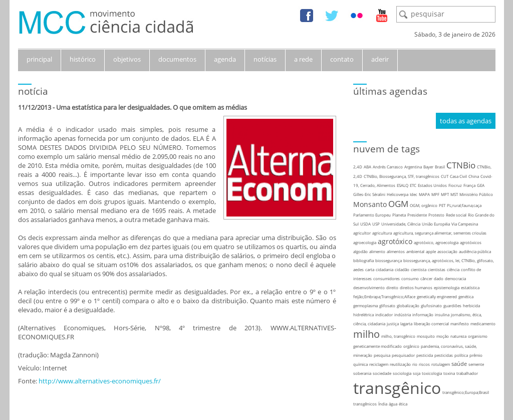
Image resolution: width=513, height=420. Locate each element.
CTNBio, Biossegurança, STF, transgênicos (402, 176)
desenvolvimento (369, 287)
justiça (393, 324)
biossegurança (389, 260)
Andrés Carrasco (388, 167)
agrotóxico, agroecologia (436, 242)
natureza (458, 336)
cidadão (402, 269)
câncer (426, 278)
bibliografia (363, 260)
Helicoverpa (398, 194)
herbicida (471, 305)
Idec (414, 194)
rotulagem (441, 364)
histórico (83, 59)
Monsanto (370, 204)
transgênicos (365, 404)
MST (454, 194)
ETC (413, 185)
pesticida (425, 355)
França (469, 185)
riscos (424, 364)
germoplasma (365, 305)
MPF (435, 194)
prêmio (476, 355)
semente (476, 364)
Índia (383, 404)
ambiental (415, 251)
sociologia (402, 373)
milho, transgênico (398, 336)
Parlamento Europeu (372, 215)
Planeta (399, 215)
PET (442, 205)
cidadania (384, 269)
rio (415, 364)
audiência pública (475, 251)
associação (447, 251)
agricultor (362, 233)
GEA (481, 185)
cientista (419, 269)
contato (342, 59)
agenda (225, 59)
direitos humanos (416, 287)
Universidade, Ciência (401, 224)
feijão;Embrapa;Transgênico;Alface (384, 296)
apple (431, 251)
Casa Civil (458, 176)
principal (39, 59)
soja (417, 373)
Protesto (436, 215)
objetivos (127, 59)
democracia (455, 278)
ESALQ (403, 185)
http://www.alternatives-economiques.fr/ (100, 381)
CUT (445, 176)
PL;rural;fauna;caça (464, 205)
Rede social (456, 215)
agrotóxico (395, 241)
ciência (453, 269)
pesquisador (403, 355)
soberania (362, 373)
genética (466, 296)
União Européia (436, 224)
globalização (408, 305)
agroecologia (365, 242)
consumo (410, 278)
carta (370, 269)
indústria (403, 314)
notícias (265, 59)
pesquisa (382, 355)
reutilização (400, 364)
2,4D (358, 167)
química (360, 364)
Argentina (413, 167)
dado (439, 278)
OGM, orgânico (424, 205)
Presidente (417, 215)
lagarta (406, 324)
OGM (398, 204)
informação (423, 314)
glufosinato (431, 305)
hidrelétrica (363, 314)
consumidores (387, 278)
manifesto (460, 324)
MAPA (424, 194)
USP (376, 224)
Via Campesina (465, 224)
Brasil (440, 167)
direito (392, 287)
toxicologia (432, 373)
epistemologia (447, 287)
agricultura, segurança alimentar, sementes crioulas (440, 233)
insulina (442, 314)
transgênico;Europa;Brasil (466, 392)
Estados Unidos (432, 185)
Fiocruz (455, 185)
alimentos (396, 251)
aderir (380, 59)
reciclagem (379, 364)
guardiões (452, 305)
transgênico (397, 388)
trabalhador (467, 373)
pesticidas (444, 355)
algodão (360, 251)
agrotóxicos (471, 242)
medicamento (483, 324)
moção (443, 336)
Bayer (428, 167)
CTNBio (461, 165)
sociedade (382, 373)
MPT (445, 194)
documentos (177, 59)
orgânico (411, 346)
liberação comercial (431, 324)
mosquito (426, 336)
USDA (365, 224)
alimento (377, 251)
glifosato (387, 305)
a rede (303, 59)
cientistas (437, 269)
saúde (459, 364)
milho (366, 334)
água (393, 404)
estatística (470, 287)
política (461, 355)
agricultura (382, 233)
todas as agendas (466, 121)
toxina (449, 373)
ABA (367, 167)
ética (403, 404)
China (474, 176)
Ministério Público (476, 194)
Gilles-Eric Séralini (369, 194)
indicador (384, 314)
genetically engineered (437, 296)
